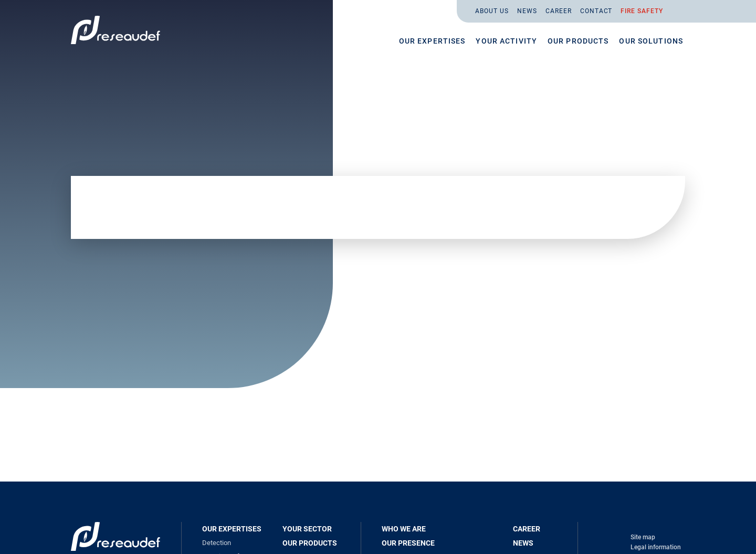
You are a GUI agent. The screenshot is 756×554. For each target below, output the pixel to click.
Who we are (404, 529)
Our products (578, 41)
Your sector (307, 529)
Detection (217, 543)
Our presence (408, 543)
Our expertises (432, 41)
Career (559, 11)
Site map (643, 537)
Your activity (506, 41)
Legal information (656, 547)
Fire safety (642, 11)
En (676, 11)
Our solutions (651, 41)
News (527, 11)
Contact (596, 11)
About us (492, 11)
